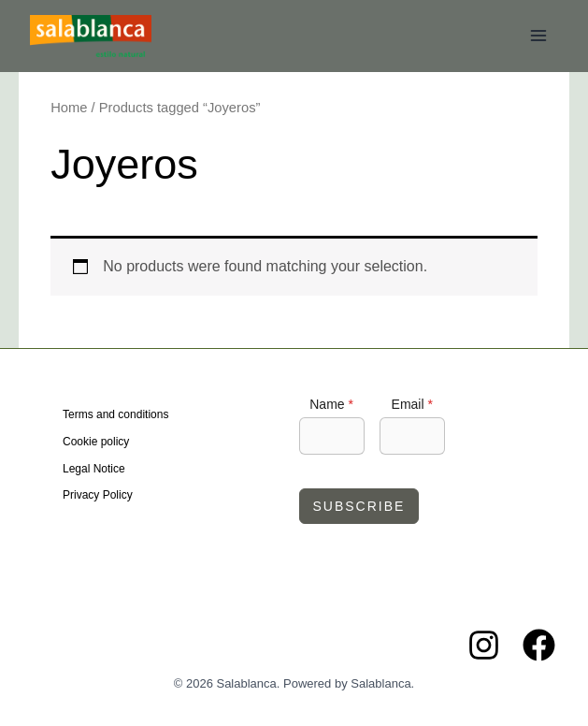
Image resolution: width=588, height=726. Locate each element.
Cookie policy (96, 442)
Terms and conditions (115, 414)
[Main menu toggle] (538, 36)
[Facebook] (539, 645)
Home (69, 108)
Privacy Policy (98, 495)
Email (412, 404)
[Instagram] (484, 645)
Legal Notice (94, 469)
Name (331, 404)
